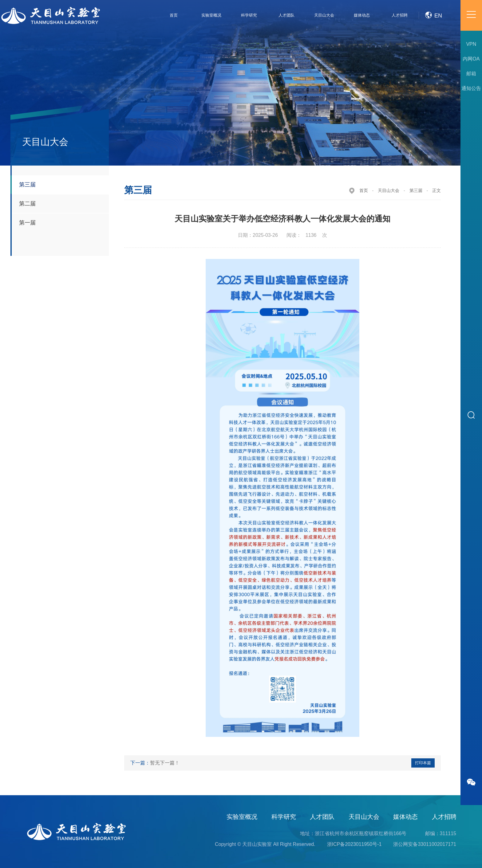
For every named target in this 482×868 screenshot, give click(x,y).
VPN (467, 44)
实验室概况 (242, 817)
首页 (364, 190)
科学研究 (284, 817)
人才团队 (322, 817)
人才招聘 (444, 817)
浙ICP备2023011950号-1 (354, 844)
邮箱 (467, 74)
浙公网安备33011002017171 (425, 844)
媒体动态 (405, 817)
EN (434, 14)
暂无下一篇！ (165, 763)
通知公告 (467, 88)
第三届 (416, 190)
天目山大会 (389, 190)
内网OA (466, 59)
